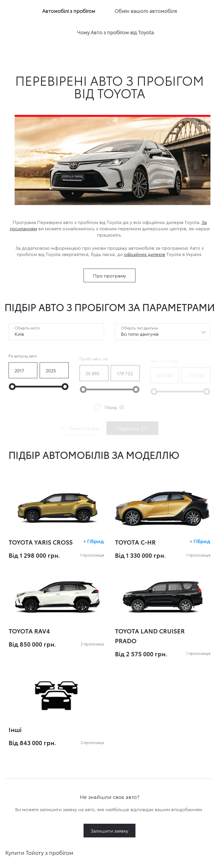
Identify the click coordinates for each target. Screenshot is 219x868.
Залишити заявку (109, 830)
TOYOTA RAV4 (29, 631)
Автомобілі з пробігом (69, 11)
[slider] (12, 391)
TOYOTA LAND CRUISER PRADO (150, 635)
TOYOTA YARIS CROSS (41, 542)
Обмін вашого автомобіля (146, 11)
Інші (15, 729)
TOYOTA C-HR (135, 542)
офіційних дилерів (145, 254)
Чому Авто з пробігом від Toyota (115, 32)
